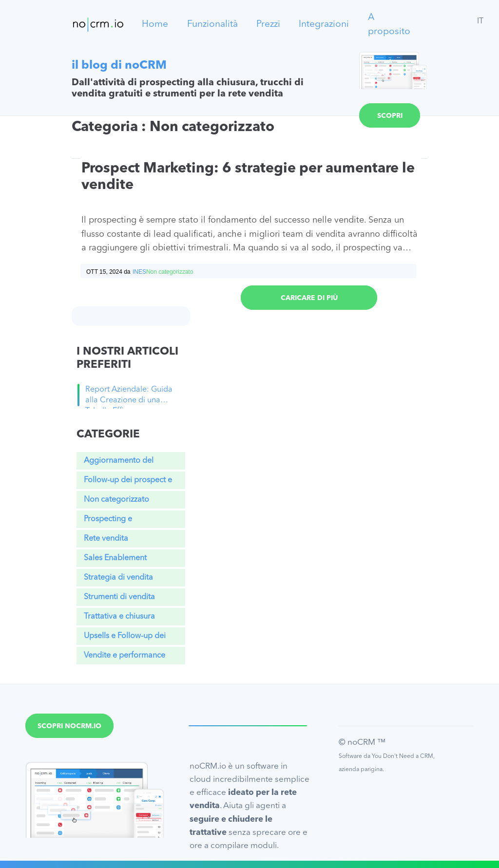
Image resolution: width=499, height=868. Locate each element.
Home (155, 24)
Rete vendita (106, 539)
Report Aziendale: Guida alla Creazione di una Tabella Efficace (129, 397)
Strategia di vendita (118, 578)
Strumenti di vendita (119, 597)
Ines (139, 272)
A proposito (389, 25)
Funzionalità (212, 24)
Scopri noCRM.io (390, 120)
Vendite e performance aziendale (125, 658)
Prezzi (268, 24)
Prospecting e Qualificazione (109, 522)
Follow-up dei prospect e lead (128, 483)
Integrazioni (324, 24)
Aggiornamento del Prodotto (119, 463)
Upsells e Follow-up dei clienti (125, 639)
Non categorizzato (116, 500)
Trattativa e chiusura (119, 617)
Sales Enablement (115, 558)
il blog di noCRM (119, 66)
